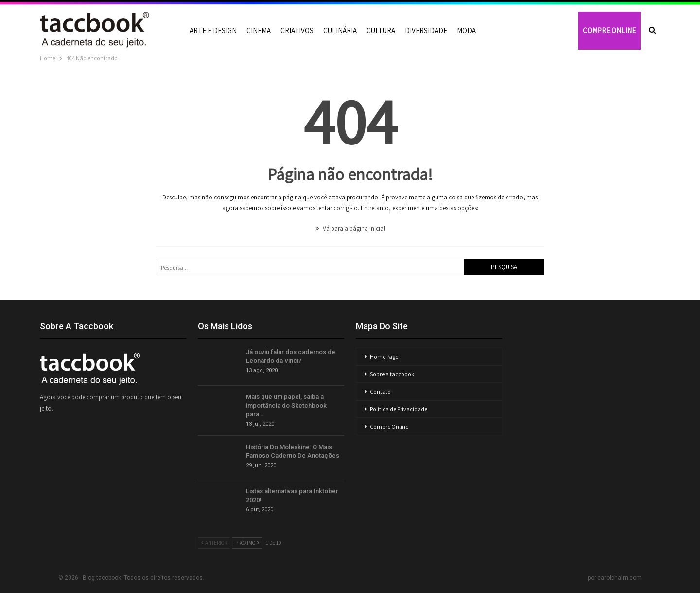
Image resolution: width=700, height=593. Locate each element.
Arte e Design (213, 30)
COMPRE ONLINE (609, 30)
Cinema (259, 30)
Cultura (381, 30)
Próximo (247, 543)
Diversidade (426, 30)
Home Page (384, 356)
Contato (380, 391)
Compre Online (389, 426)
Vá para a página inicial (350, 228)
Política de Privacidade (399, 409)
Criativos (297, 30)
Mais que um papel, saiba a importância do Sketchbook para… (286, 405)
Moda (466, 30)
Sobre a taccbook (392, 374)
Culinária (340, 30)
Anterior (214, 543)
